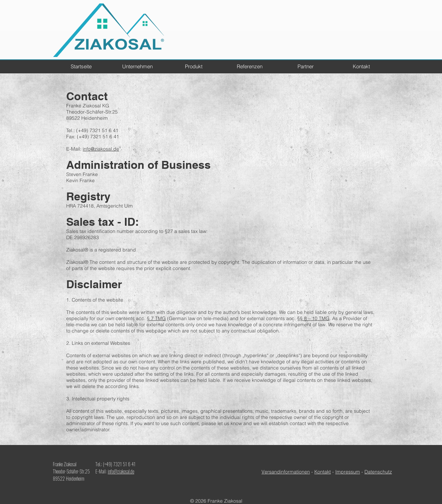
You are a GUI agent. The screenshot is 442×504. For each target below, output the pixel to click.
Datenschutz (378, 472)
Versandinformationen (286, 472)
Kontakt (323, 472)
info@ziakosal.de (101, 149)
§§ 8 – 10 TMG (313, 318)
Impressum (348, 472)
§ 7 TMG (156, 318)
